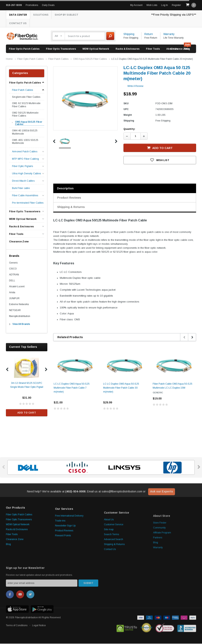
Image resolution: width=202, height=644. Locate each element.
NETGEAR (15, 311)
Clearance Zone (180, 49)
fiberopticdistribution (20, 317)
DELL (12, 281)
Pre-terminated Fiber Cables (28, 203)
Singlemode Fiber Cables (26, 97)
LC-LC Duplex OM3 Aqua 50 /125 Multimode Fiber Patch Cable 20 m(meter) (152, 59)
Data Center (19, 15)
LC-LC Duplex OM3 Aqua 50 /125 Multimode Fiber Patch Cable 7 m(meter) (72, 388)
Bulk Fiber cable (21, 189)
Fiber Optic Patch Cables (24, 49)
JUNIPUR (14, 299)
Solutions (42, 15)
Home (9, 59)
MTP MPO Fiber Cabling (25, 159)
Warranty (169, 34)
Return (149, 34)
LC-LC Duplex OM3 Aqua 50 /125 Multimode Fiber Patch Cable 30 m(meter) (121, 388)
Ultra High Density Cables (26, 174)
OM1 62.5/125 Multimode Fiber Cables (26, 105)
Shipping (129, 34)
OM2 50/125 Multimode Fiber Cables (25, 115)
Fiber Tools (153, 49)
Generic (13, 263)
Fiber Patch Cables (58, 59)
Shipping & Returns (71, 207)
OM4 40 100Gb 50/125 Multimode (25, 133)
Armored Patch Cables (25, 152)
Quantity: (129, 129)
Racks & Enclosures (128, 49)
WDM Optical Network (96, 49)
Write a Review (135, 86)
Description (65, 189)
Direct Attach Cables (23, 181)
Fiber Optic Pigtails (22, 167)
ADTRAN (14, 275)
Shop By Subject (69, 15)
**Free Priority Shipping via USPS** (174, 15)
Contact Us (18, 24)
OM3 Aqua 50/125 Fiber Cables (90, 59)
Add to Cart (27, 413)
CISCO (13, 269)
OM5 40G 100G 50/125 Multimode (25, 142)
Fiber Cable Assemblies (25, 196)
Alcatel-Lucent (17, 287)
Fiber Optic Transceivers (61, 49)
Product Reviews (69, 198)
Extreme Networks (19, 305)
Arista (12, 293)
